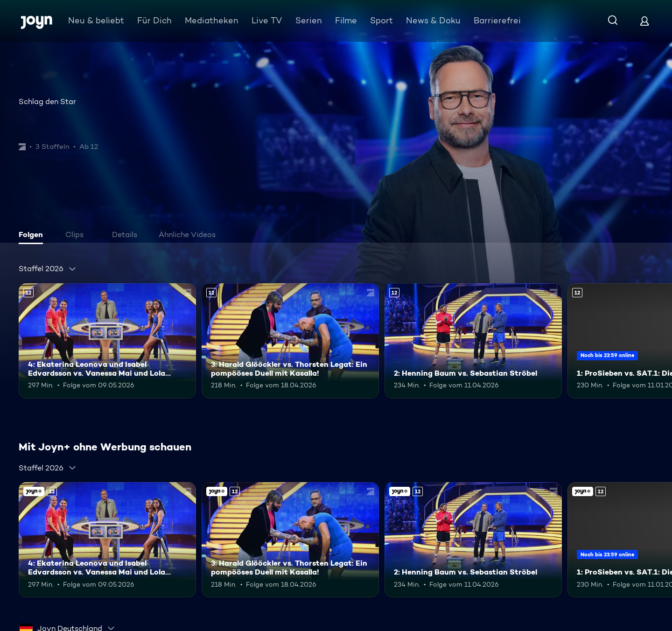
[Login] (644, 21)
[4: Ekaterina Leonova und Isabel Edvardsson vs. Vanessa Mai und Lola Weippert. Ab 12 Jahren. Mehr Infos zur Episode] (107, 341)
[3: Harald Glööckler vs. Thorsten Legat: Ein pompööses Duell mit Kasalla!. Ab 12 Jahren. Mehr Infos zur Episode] (290, 341)
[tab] (33, 236)
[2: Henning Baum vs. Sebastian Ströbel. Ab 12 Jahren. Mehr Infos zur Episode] (473, 341)
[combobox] (48, 269)
